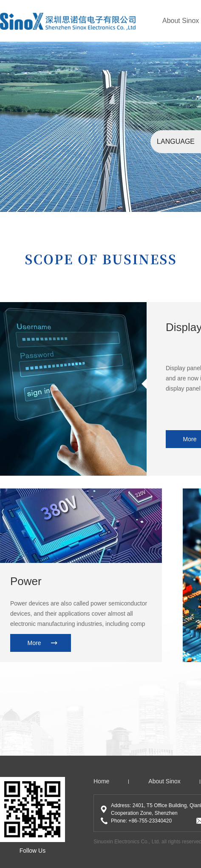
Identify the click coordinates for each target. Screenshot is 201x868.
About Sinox (181, 21)
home (101, 781)
